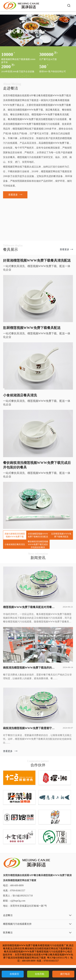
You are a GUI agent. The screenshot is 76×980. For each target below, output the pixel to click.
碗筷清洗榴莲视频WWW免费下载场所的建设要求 (30, 668)
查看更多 (10, 751)
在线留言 (14, 974)
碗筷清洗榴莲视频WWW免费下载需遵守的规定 (30, 728)
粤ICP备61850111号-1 (58, 958)
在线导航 (40, 974)
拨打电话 (65, 974)
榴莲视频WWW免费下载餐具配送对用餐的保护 (30, 607)
